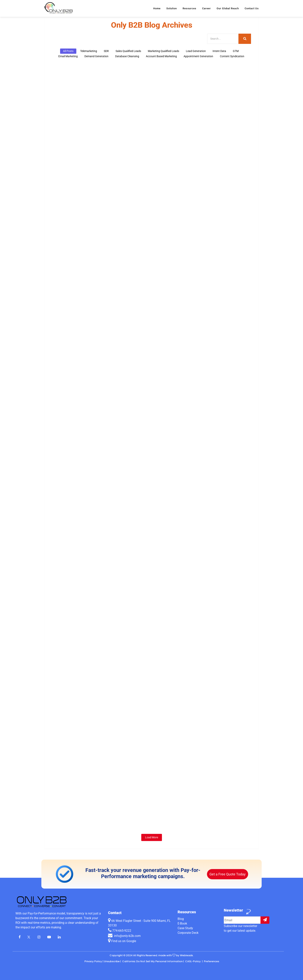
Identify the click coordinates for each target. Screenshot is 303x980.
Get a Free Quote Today (228, 874)
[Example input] (242, 920)
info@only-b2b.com (127, 936)
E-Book (182, 923)
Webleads (186, 955)
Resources (189, 8)
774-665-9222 (122, 931)
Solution (172, 8)
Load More (152, 837)
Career (206, 8)
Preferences (211, 961)
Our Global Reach (228, 8)
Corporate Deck (188, 933)
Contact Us (252, 8)
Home (157, 8)
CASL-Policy (193, 961)
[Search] (223, 39)
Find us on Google (122, 941)
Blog (181, 919)
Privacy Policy (93, 961)
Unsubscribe (112, 961)
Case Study (185, 928)
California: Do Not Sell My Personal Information (152, 961)
